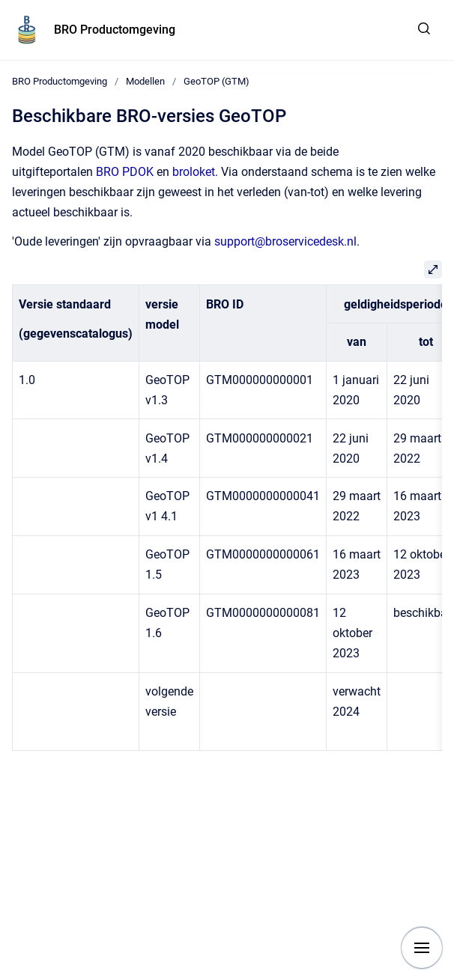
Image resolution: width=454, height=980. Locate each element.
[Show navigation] (422, 948)
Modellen (145, 81)
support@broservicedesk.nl (285, 241)
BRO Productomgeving (115, 30)
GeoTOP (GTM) (217, 81)
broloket (194, 172)
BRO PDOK (125, 172)
